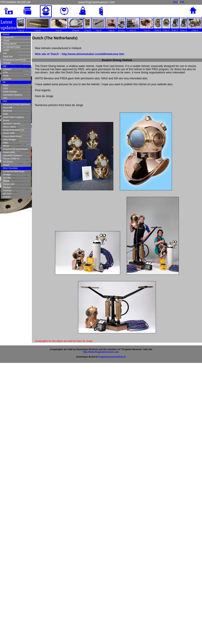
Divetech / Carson (11, 123)
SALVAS (7, 79)
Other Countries (10, 168)
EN (175, 2)
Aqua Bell (7, 108)
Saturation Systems (12, 155)
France (6, 34)
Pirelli (5, 76)
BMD (5, 114)
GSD (5, 72)
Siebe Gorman (9, 92)
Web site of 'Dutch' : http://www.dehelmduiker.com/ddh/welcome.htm (80, 54)
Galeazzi (7, 69)
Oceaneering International (15, 149)
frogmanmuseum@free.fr (112, 357)
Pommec (7, 190)
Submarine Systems (12, 95)
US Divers (7, 162)
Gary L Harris (9, 127)
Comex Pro (8, 37)
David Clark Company (13, 117)
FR (182, 2)
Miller (5, 143)
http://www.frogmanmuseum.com (101, 352)
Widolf (6, 165)
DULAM (6, 178)
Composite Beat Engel (13, 171)
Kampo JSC (8, 184)
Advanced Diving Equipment (16, 104)
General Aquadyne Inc (13, 130)
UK (4, 82)
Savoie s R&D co (11, 159)
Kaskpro (6, 187)
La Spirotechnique (11, 47)
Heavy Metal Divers (12, 136)
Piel (4, 53)
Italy (4, 66)
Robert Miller (9, 152)
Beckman (7, 111)
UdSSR (6, 197)
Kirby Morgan (9, 139)
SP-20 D (7, 194)
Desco (6, 120)
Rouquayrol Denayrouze (14, 60)
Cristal (6, 41)
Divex (5, 85)
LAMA (5, 50)
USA (4, 101)
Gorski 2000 (8, 133)
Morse (6, 146)
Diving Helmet (9, 44)
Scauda (6, 63)
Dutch (6, 181)
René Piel (7, 57)
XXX (5, 98)
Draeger (6, 175)
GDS (5, 88)
